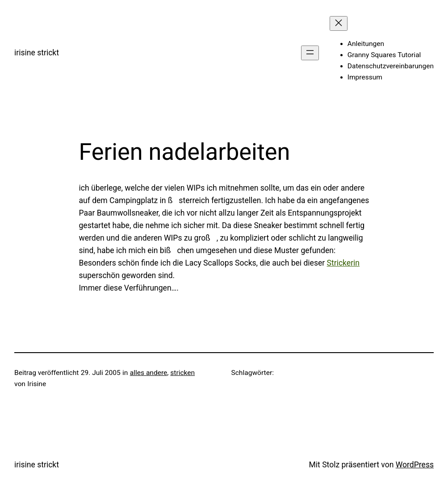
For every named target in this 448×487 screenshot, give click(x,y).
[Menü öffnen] (310, 53)
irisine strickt (37, 53)
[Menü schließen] (339, 23)
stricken (182, 373)
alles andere (149, 373)
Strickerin (343, 263)
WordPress (415, 465)
